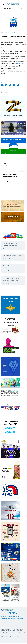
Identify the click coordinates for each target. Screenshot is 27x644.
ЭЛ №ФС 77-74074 (5, 627)
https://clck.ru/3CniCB (19, 63)
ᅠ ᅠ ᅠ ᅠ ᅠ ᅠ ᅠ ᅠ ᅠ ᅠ (7, 617)
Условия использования (13, 616)
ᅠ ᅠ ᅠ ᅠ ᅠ (22, 616)
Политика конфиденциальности (9, 621)
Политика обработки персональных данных (12, 619)
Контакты (3, 616)
